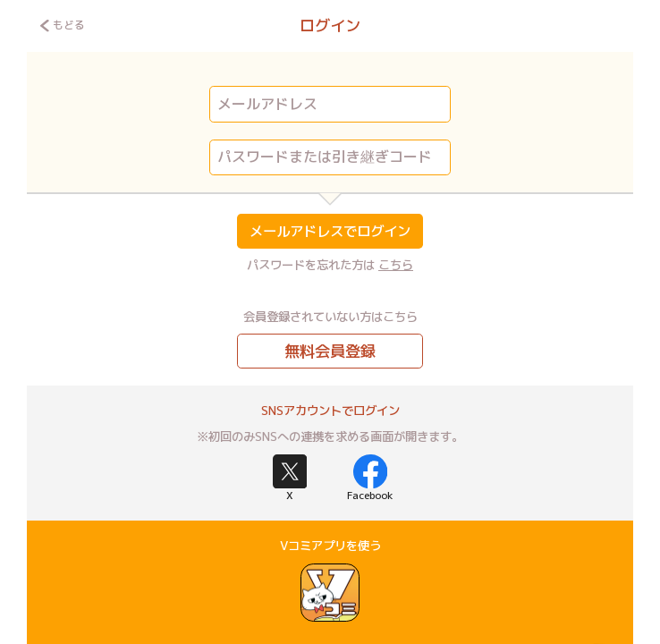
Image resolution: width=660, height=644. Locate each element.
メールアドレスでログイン (330, 231)
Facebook (370, 479)
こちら (396, 265)
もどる (62, 25)
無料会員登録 (330, 351)
